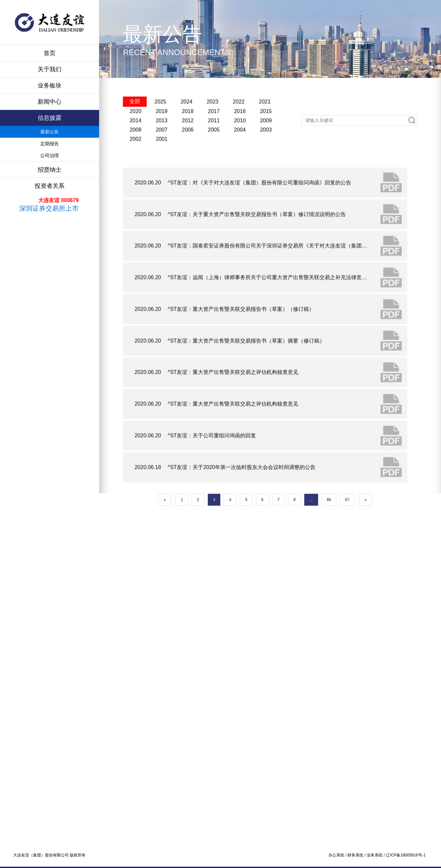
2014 (135, 143)
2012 (188, 143)
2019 (162, 134)
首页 (50, 53)
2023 (213, 124)
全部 (135, 124)
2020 (135, 134)
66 (329, 542)
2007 (162, 153)
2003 (266, 153)
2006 (188, 153)
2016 (240, 134)
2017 (214, 134)
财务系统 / (357, 855)
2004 (240, 153)
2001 (162, 162)
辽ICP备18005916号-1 (406, 855)
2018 (188, 134)
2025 (161, 124)
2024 (187, 124)
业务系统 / (376, 855)
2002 (135, 162)
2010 (240, 143)
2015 (266, 134)
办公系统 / (338, 855)
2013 (162, 143)
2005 (214, 153)
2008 (135, 153)
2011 (214, 143)
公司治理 (50, 156)
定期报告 (50, 144)
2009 (266, 143)
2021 (265, 124)
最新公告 (50, 132)
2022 (239, 124)
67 (347, 542)
